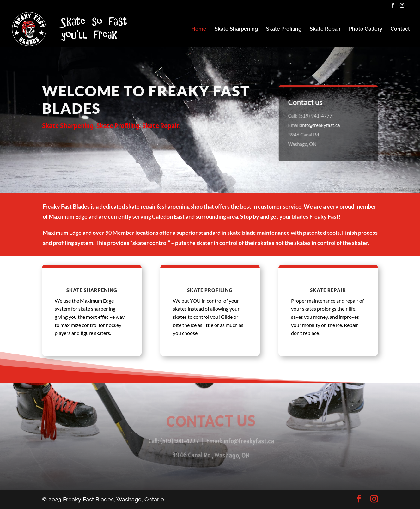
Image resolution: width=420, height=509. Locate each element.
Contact (400, 29)
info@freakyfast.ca (321, 125)
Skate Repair (325, 29)
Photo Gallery (366, 29)
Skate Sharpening (236, 29)
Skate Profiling (284, 29)
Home (199, 29)
